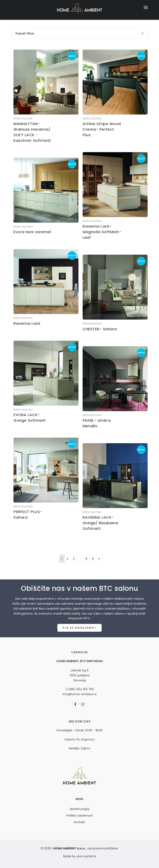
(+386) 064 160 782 (80, 689)
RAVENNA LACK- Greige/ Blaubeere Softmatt (101, 523)
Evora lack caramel (32, 232)
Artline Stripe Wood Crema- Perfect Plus (102, 129)
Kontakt (79, 822)
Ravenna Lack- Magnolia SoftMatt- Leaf (102, 232)
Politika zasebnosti (80, 815)
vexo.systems (86, 856)
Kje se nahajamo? (79, 628)
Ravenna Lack (27, 323)
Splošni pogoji (79, 809)
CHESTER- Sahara (100, 329)
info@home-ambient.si (79, 694)
